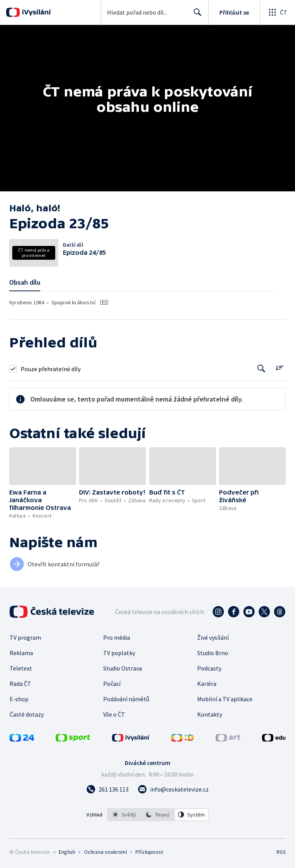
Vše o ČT (114, 714)
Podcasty (209, 668)
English (67, 852)
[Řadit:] (279, 368)
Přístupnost (149, 852)
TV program (25, 637)
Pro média (117, 637)
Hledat (195, 15)
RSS (281, 852)
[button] (43, 466)
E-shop (19, 699)
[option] (124, 815)
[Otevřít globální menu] (277, 12)
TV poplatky (119, 653)
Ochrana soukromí (105, 852)
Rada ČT (20, 684)
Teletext (21, 668)
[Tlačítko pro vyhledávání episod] (261, 369)
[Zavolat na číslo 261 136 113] (107, 789)
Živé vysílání (213, 637)
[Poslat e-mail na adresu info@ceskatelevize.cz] (173, 789)
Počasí (112, 684)
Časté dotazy (27, 714)
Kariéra (207, 684)
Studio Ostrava (123, 668)
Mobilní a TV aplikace (225, 699)
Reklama (21, 653)
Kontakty (210, 714)
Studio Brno (213, 653)
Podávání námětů (126, 699)
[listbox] (158, 815)
